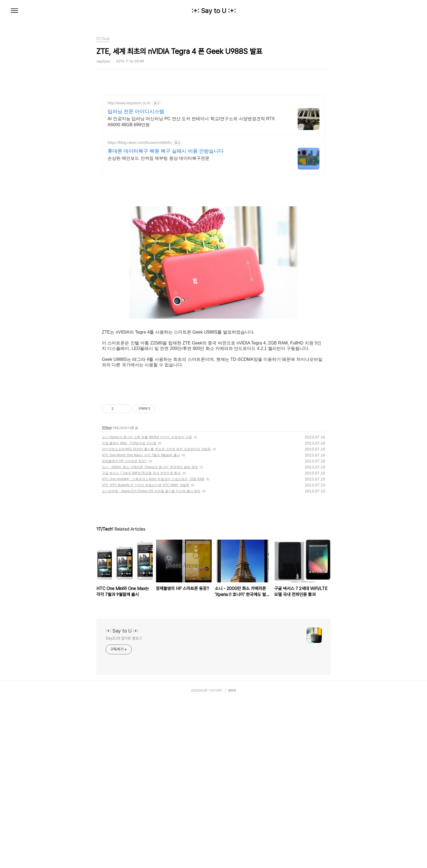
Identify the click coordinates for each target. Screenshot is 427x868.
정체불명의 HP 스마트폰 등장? (124, 628)
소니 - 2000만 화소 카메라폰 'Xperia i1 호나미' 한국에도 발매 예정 (150, 634)
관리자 (232, 858)
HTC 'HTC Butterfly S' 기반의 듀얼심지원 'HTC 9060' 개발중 (146, 652)
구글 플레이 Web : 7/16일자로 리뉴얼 (129, 610)
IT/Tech (107, 595)
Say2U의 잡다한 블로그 (124, 806)
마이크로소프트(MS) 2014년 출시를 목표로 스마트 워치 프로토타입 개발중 (156, 616)
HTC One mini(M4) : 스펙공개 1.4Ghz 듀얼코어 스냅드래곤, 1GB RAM (153, 646)
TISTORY (215, 858)
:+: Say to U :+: (214, 11)
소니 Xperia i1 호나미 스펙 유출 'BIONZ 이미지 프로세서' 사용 (147, 604)
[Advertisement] (213, 143)
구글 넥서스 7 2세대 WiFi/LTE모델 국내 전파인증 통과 (141, 640)
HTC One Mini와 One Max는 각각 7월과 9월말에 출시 (141, 622)
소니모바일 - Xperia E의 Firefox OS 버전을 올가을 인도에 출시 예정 (151, 658)
